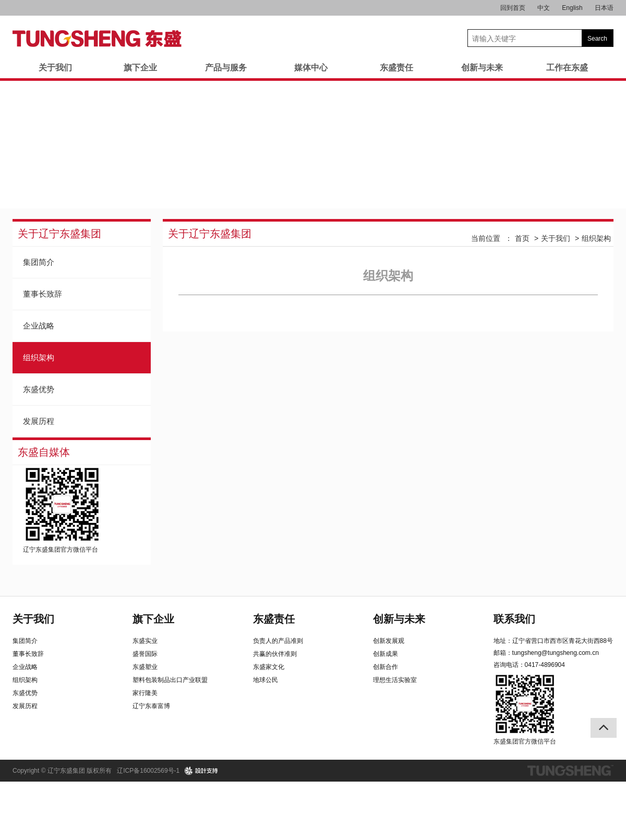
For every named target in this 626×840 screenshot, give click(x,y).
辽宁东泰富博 (151, 706)
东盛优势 (39, 389)
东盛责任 (396, 68)
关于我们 (55, 68)
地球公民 (266, 680)
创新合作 (386, 667)
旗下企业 (140, 68)
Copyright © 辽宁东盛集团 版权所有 (62, 771)
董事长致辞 (43, 294)
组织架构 (39, 357)
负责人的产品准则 (278, 641)
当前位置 (486, 238)
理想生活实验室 (395, 680)
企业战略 (39, 326)
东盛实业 (145, 641)
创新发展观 (389, 641)
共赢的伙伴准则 (275, 654)
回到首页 (513, 8)
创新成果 (386, 654)
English (572, 8)
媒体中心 (311, 68)
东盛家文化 (269, 667)
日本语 (604, 8)
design (202, 771)
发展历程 (39, 421)
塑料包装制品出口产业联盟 (170, 680)
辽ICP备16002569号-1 (148, 771)
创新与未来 (482, 68)
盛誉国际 (145, 654)
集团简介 (39, 262)
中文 (544, 8)
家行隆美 (145, 693)
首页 (522, 238)
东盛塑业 (145, 667)
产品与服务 (226, 68)
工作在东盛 (567, 68)
